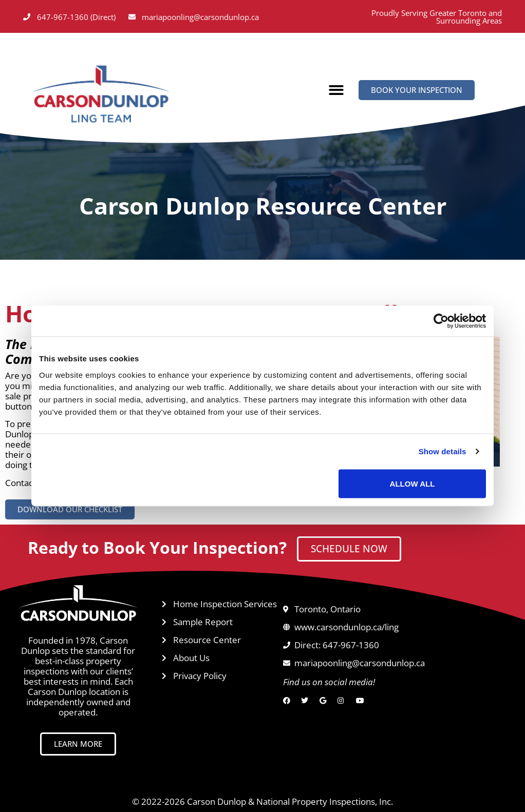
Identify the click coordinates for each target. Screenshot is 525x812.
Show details (443, 451)
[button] (336, 91)
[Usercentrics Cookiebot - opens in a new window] (441, 321)
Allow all (413, 483)
